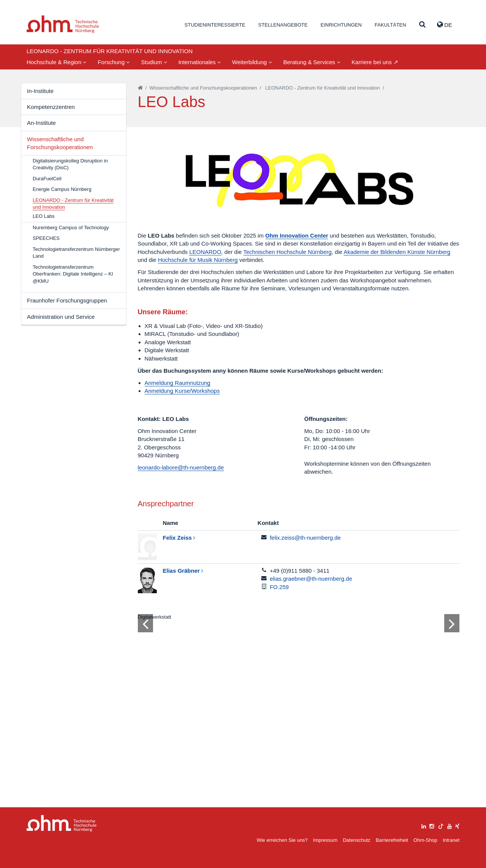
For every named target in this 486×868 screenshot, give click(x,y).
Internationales (200, 62)
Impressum (325, 840)
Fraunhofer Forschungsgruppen (67, 300)
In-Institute (40, 91)
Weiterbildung (252, 62)
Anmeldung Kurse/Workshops (182, 391)
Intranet (451, 840)
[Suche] (422, 25)
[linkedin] (424, 825)
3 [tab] (295, 759)
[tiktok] (441, 825)
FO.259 (279, 587)
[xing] (457, 825)
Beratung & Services (312, 62)
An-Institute (41, 123)
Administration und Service (61, 317)
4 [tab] (302, 759)
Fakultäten (391, 25)
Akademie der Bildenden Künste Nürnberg (397, 252)
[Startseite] (140, 88)
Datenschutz (357, 840)
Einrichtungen (341, 25)
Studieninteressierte (215, 25)
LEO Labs (44, 216)
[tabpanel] (299, 699)
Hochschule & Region (56, 62)
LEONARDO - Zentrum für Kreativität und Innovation (323, 88)
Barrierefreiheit (392, 840)
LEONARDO (205, 252)
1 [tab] (281, 759)
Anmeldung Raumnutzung (178, 383)
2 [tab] (288, 759)
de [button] (445, 25)
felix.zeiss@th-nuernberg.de (305, 538)
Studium (154, 62)
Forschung (114, 62)
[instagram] (432, 825)
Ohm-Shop (425, 840)
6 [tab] (316, 759)
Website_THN (63, 24)
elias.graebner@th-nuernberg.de (311, 579)
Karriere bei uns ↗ (375, 62)
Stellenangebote (283, 25)
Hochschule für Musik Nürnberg (198, 260)
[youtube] (450, 825)
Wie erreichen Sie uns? (282, 840)
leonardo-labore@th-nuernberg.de (181, 467)
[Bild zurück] (145, 736)
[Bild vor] (452, 736)
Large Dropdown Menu (62, 823)
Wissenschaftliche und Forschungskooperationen (60, 143)
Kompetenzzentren (51, 107)
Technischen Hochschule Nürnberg (288, 252)
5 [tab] (309, 759)
